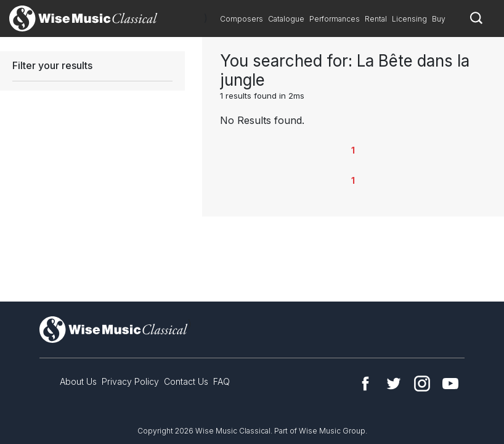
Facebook (365, 384)
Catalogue (286, 19)
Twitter (394, 384)
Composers (242, 19)
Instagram (422, 384)
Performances (335, 19)
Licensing (409, 19)
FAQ (222, 381)
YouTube (450, 384)
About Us (78, 381)
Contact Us (186, 381)
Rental (376, 19)
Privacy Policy (130, 381)
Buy (439, 19)
